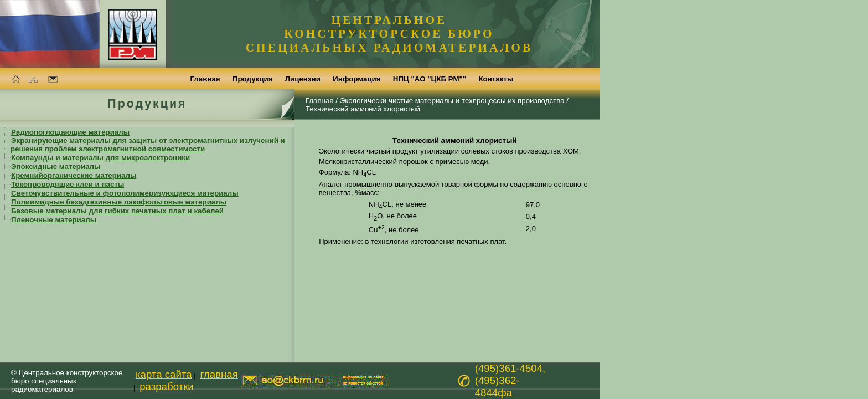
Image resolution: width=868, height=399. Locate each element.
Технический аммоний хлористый (363, 109)
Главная (320, 101)
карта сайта (164, 374)
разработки (167, 387)
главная (219, 374)
